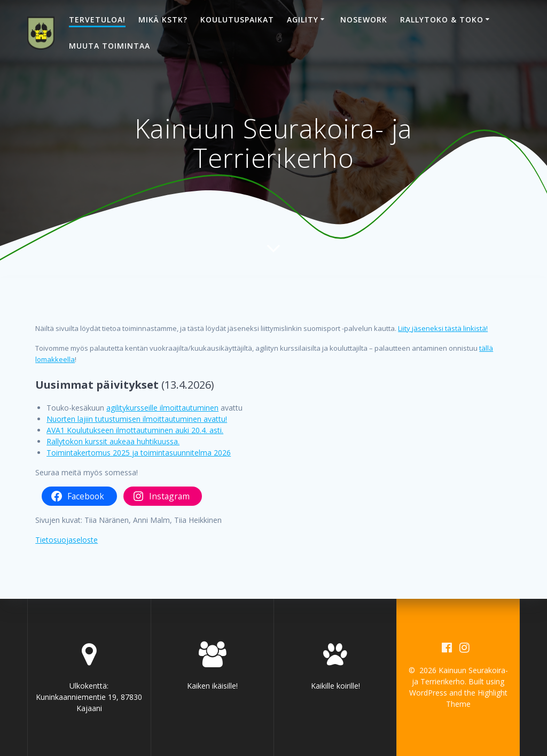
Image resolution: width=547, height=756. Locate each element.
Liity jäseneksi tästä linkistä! (443, 328)
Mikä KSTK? (163, 20)
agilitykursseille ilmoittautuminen (162, 408)
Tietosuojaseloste (67, 540)
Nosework (364, 20)
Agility (303, 20)
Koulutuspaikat (237, 20)
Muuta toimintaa (110, 46)
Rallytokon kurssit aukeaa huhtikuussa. (113, 441)
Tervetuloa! (97, 20)
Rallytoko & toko (442, 20)
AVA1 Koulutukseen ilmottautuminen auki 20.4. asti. (135, 430)
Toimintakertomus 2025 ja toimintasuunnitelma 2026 (139, 453)
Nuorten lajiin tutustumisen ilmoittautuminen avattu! (137, 419)
